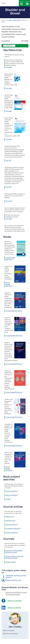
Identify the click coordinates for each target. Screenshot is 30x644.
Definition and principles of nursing (16, 592)
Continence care (10, 521)
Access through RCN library (9, 284)
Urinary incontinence (12, 495)
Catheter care (9, 517)
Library (10, 20)
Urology (8, 499)
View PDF (8, 160)
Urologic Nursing (10, 562)
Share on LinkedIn (11, 608)
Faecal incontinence (11, 491)
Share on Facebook (12, 601)
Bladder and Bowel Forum (14, 580)
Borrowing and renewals (13, 595)
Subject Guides (17, 20)
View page (9, 67)
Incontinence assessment (13, 529)
